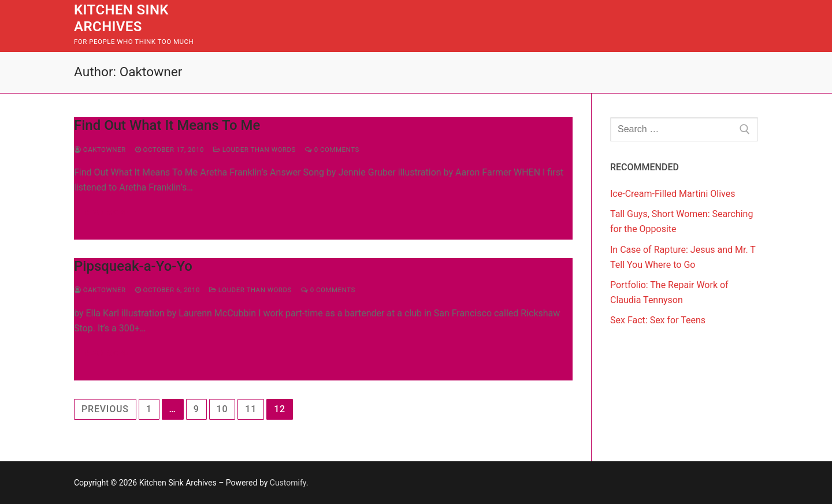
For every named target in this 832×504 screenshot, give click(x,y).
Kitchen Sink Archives (121, 18)
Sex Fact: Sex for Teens (658, 320)
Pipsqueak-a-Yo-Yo (133, 266)
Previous (105, 409)
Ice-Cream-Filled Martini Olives (673, 194)
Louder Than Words (255, 150)
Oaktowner (100, 150)
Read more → (111, 212)
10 (222, 409)
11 (251, 409)
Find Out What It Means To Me (167, 125)
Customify (288, 483)
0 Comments (332, 150)
